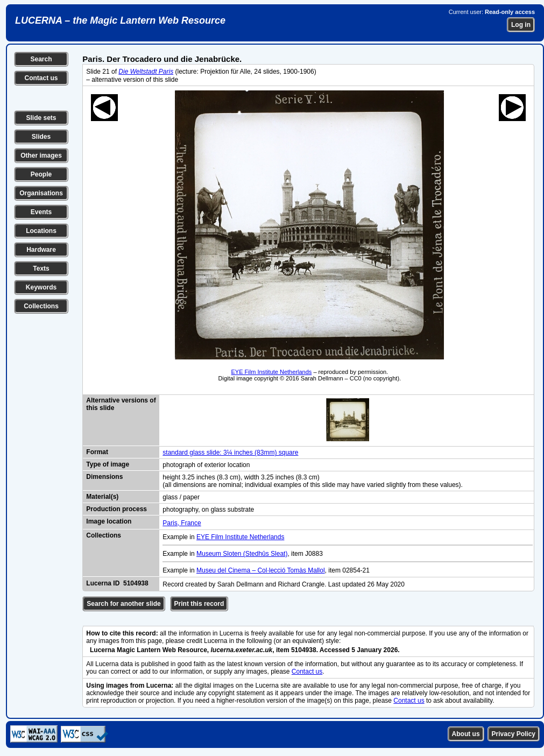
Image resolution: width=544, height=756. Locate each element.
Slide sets (41, 118)
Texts (41, 269)
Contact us (41, 78)
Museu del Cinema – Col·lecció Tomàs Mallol (261, 570)
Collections (41, 306)
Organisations (41, 193)
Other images (41, 156)
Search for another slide (123, 604)
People (41, 174)
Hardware (41, 250)
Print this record (199, 604)
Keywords (41, 287)
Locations (41, 231)
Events (41, 212)
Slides (41, 137)
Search (41, 59)
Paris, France (182, 523)
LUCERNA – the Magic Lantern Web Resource (120, 20)
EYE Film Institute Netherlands (272, 372)
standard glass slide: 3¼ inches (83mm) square (230, 453)
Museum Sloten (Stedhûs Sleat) (242, 554)
